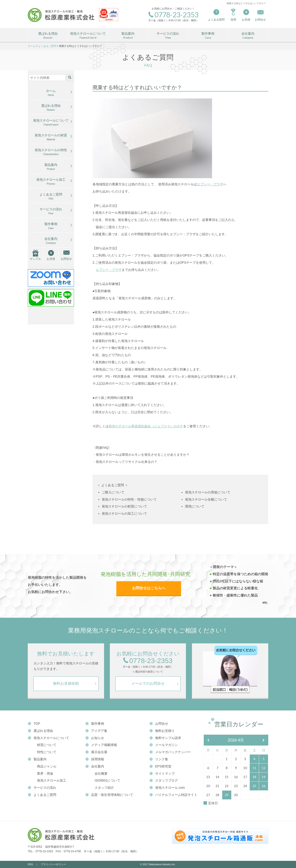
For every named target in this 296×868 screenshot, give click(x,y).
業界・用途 (45, 773)
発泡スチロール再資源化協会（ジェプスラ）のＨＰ (146, 426)
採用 (233, 15)
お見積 (246, 15)
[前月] (208, 740)
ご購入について (113, 492)
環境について (195, 506)
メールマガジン (164, 745)
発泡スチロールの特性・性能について (129, 499)
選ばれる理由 (48, 36)
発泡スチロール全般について (206, 499)
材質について (47, 745)
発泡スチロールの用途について (208, 492)
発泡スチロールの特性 (51, 152)
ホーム (51, 93)
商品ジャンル (47, 766)
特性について (47, 752)
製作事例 (208, 36)
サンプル (35, 259)
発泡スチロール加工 (51, 182)
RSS (30, 864)
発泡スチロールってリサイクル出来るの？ (126, 462)
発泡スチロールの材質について (124, 506)
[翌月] (264, 740)
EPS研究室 (160, 766)
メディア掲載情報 (101, 745)
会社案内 (248, 36)
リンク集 (159, 759)
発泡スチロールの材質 (51, 137)
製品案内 (128, 36)
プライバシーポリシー (53, 864)
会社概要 (101, 773)
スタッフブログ (164, 780)
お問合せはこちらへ (149, 588)
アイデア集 (96, 731)
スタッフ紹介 (104, 788)
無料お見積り (162, 731)
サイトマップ (162, 773)
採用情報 (95, 759)
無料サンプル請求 (165, 738)
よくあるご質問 (51, 196)
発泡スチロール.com (167, 788)
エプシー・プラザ (210, 184)
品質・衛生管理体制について (109, 795)
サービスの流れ (168, 36)
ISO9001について (107, 780)
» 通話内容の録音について (148, 672)
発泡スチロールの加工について (124, 513)
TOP (34, 724)
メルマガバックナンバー (170, 752)
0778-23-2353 (148, 661)
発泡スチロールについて (88, 36)
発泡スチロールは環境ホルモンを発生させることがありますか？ (143, 455)
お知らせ (95, 738)
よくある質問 (216, 15)
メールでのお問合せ (148, 683)
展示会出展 (96, 752)
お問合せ (66, 259)
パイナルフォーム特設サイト (173, 795)
